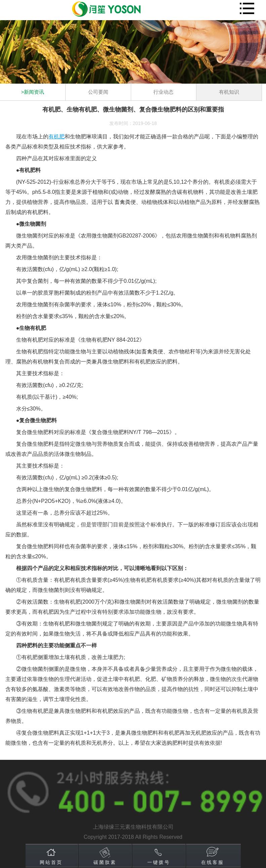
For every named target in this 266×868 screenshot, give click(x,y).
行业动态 (163, 92)
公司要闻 (98, 92)
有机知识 (229, 92)
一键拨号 (159, 862)
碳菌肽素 (105, 862)
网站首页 (51, 862)
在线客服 (213, 862)
